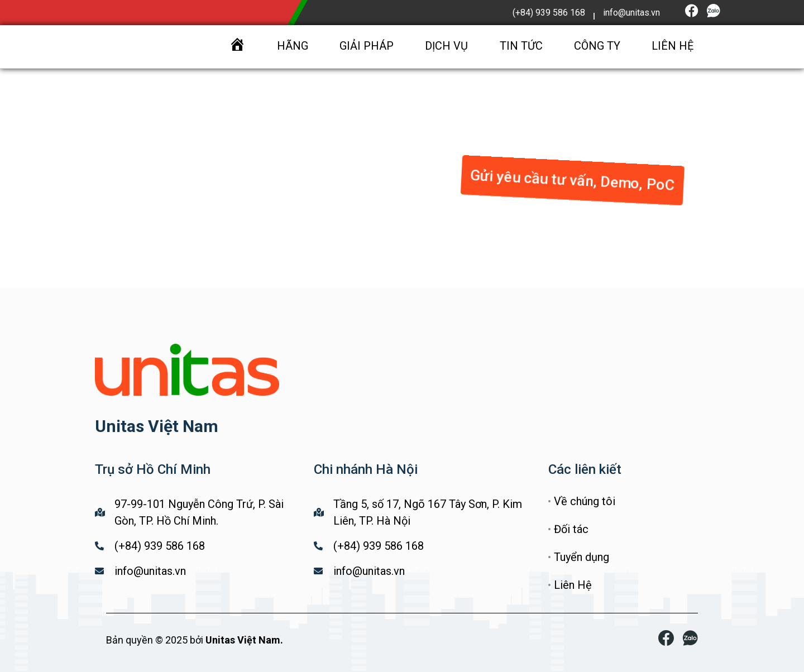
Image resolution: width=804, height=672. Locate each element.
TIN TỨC (521, 46)
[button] (572, 177)
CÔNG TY (597, 46)
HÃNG (293, 46)
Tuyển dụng (582, 557)
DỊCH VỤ (446, 46)
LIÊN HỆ (673, 46)
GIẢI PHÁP (367, 46)
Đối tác (571, 529)
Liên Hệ (573, 585)
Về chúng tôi (585, 501)
